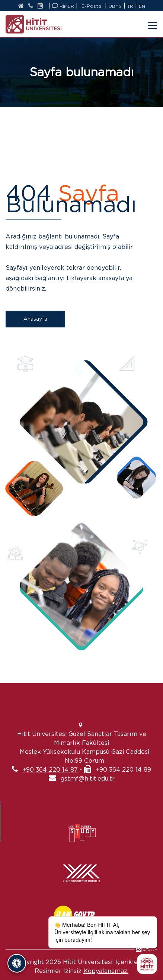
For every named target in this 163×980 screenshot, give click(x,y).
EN (142, 6)
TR (130, 6)
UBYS (115, 6)
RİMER (63, 6)
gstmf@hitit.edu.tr (88, 779)
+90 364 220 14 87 (50, 770)
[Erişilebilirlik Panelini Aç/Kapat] (17, 963)
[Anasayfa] (21, 6)
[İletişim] (31, 6)
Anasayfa (35, 319)
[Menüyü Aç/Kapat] (148, 21)
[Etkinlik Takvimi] (42, 6)
